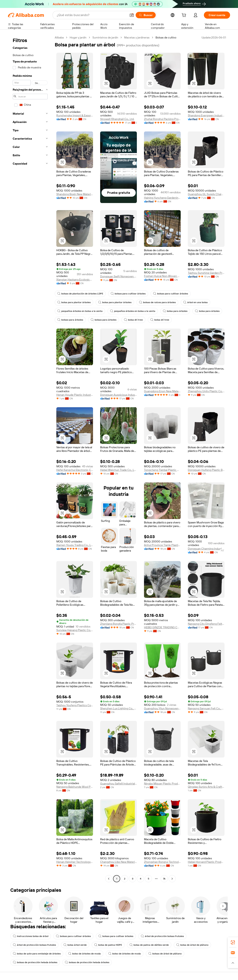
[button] (132, 15)
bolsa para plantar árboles (74, 302)
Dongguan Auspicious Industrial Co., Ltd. (119, 395)
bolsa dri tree (133, 320)
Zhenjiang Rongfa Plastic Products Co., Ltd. (119, 624)
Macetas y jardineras (137, 37)
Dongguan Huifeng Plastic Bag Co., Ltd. (206, 470)
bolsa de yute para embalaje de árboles (37, 954)
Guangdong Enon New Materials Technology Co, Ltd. (162, 391)
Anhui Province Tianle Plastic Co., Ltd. (162, 545)
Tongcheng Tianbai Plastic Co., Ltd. (162, 470)
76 (164, 879)
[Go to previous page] (109, 879)
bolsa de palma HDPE (108, 945)
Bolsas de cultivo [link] (166, 37)
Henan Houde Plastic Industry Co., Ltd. (75, 395)
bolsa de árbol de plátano (192, 945)
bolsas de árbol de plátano (165, 954)
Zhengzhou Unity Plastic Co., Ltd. (206, 391)
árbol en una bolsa (195, 302)
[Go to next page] (172, 879)
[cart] (185, 16)
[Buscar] (146, 15)
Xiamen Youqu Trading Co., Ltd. (75, 545)
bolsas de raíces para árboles (157, 302)
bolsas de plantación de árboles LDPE (80, 294)
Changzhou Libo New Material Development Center (119, 862)
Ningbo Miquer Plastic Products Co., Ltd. (162, 784)
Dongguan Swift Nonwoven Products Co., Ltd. (119, 276)
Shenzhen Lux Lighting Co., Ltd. (119, 708)
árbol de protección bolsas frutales (162, 936)
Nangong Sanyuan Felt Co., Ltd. (206, 708)
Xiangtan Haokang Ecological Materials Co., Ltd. (75, 280)
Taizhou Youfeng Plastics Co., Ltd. (75, 705)
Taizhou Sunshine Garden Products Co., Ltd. (206, 273)
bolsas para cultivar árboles (128, 294)
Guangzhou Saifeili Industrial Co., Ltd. (119, 784)
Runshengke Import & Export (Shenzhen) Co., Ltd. (75, 115)
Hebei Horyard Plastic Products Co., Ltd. (206, 862)
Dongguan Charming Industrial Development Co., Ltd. (206, 549)
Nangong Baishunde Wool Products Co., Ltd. (75, 787)
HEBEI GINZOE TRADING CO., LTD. (162, 627)
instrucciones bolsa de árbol (31, 936)
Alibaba (59, 37)
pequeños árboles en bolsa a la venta (80, 311)
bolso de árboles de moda (84, 954)
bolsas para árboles (70, 320)
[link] (233, 942)
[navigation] (30, 459)
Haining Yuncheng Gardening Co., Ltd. (162, 198)
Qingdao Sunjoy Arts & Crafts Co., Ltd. (206, 787)
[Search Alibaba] (91, 15)
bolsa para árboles (175, 311)
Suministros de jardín (105, 37)
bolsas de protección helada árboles (35, 962)
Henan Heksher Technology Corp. (75, 862)
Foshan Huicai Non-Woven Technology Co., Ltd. (162, 276)
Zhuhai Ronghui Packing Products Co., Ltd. (162, 119)
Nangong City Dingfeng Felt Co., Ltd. (206, 624)
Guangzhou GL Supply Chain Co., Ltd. (206, 194)
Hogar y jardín (78, 37)
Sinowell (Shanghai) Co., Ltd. (117, 119)
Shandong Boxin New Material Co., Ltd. (75, 194)
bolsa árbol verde (75, 945)
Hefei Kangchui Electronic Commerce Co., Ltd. (75, 470)
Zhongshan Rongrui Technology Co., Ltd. (162, 862)
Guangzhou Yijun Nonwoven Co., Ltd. (162, 708)
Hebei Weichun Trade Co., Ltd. (119, 470)
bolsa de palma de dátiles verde (149, 945)
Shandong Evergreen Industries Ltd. (206, 115)
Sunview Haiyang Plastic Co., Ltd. (75, 630)
